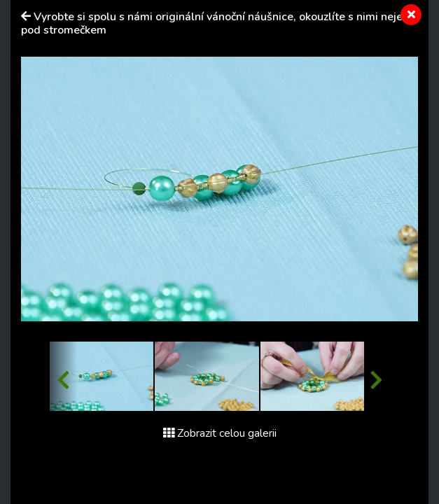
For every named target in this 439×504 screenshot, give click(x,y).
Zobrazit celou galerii (220, 433)
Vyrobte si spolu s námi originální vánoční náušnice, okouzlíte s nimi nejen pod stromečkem (215, 23)
